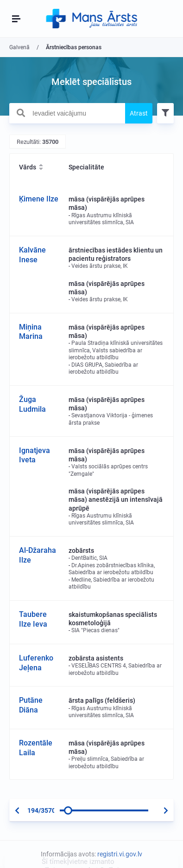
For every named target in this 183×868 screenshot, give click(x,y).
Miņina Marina (31, 332)
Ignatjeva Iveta (35, 455)
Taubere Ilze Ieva (33, 619)
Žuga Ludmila (32, 404)
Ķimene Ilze (39, 199)
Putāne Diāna (31, 705)
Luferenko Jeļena (36, 663)
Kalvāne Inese (32, 255)
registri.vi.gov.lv (120, 854)
